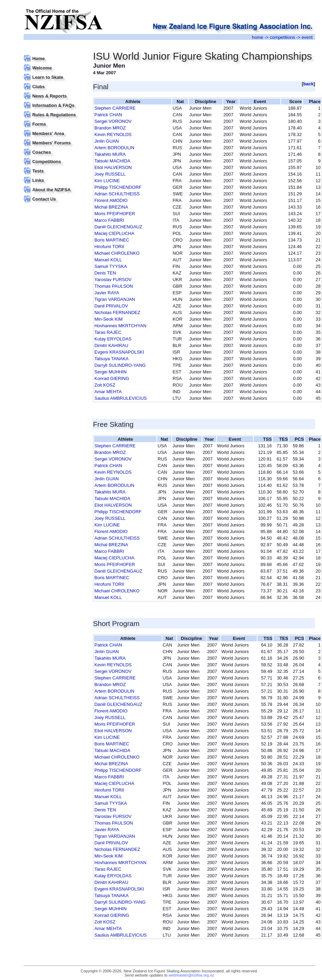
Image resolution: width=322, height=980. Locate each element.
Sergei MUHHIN (111, 372)
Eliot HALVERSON (113, 167)
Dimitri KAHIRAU (111, 345)
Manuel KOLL (108, 260)
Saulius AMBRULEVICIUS (121, 398)
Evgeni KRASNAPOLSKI (119, 352)
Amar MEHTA (108, 392)
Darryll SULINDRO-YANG (120, 365)
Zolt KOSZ (105, 385)
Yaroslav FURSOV (113, 280)
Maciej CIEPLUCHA (114, 233)
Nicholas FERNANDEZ (117, 312)
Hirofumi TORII (109, 247)
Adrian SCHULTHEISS (117, 194)
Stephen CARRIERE (115, 108)
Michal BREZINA (111, 207)
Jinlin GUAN (107, 141)
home (257, 37)
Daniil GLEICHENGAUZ (118, 227)
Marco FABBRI (109, 220)
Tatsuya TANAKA (112, 359)
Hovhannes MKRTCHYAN (120, 326)
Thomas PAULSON (114, 286)
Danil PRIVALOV (111, 306)
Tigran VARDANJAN (115, 299)
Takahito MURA (110, 154)
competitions (282, 37)
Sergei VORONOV (113, 121)
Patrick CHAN (108, 115)
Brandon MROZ (110, 128)
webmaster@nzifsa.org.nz (191, 975)
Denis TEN (105, 273)
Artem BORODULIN (114, 148)
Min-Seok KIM (108, 319)
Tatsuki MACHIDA (112, 161)
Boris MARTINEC (112, 240)
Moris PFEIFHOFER (115, 214)
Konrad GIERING (112, 378)
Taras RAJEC (108, 332)
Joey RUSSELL (110, 174)
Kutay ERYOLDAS (113, 339)
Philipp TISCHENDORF (118, 187)
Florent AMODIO (111, 200)
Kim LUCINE (107, 181)
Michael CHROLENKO (117, 253)
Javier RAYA (107, 293)
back (308, 84)
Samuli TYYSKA (111, 266)
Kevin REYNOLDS (113, 134)
